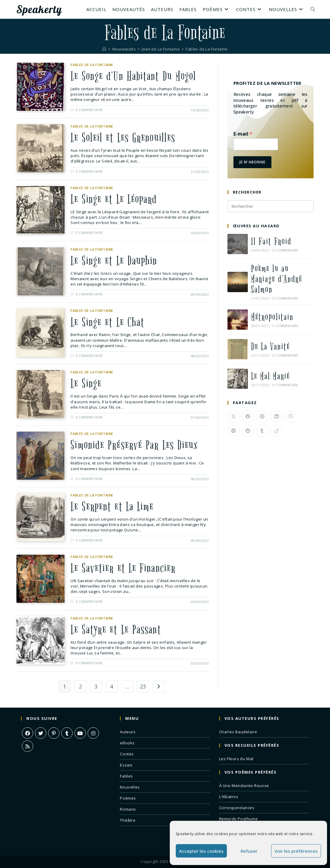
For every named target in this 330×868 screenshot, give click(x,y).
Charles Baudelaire (238, 732)
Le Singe (86, 384)
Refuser (249, 851)
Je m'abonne (252, 162)
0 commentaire (89, 110)
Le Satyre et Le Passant (116, 630)
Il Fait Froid (271, 241)
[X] (41, 733)
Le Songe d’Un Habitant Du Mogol (133, 76)
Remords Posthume (239, 819)
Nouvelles (130, 787)
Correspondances (237, 808)
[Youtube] (80, 733)
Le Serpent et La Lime (113, 507)
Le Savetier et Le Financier (123, 568)
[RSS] (27, 746)
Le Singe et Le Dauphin (114, 261)
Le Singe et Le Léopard (114, 199)
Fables (126, 776)
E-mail (243, 134)
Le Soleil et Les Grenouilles (123, 138)
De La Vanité (271, 347)
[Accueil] (104, 49)
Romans (128, 809)
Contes (127, 754)
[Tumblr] (67, 733)
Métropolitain (272, 317)
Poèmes (128, 798)
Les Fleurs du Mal (236, 759)
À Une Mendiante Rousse (244, 786)
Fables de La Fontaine (207, 49)
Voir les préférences (296, 851)
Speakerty (39, 9)
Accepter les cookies (201, 851)
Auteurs (128, 732)
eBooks (127, 743)
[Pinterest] (54, 733)
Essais (126, 765)
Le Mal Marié (271, 376)
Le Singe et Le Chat (108, 322)
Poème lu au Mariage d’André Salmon (277, 279)
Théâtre (128, 820)
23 (143, 687)
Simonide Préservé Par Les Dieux (135, 445)
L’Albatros (229, 797)
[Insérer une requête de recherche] (271, 206)
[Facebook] (27, 733)
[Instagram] (93, 733)
